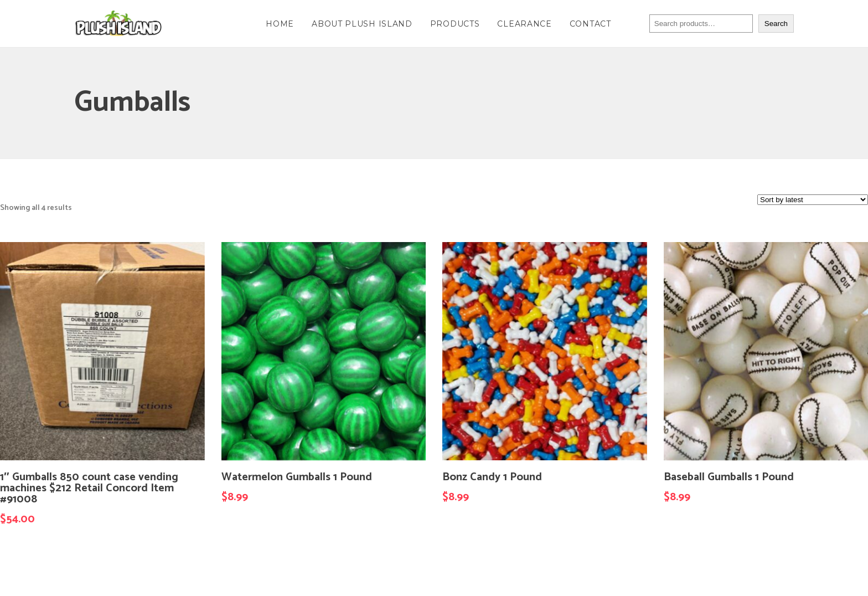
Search (776, 24)
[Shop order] (813, 200)
